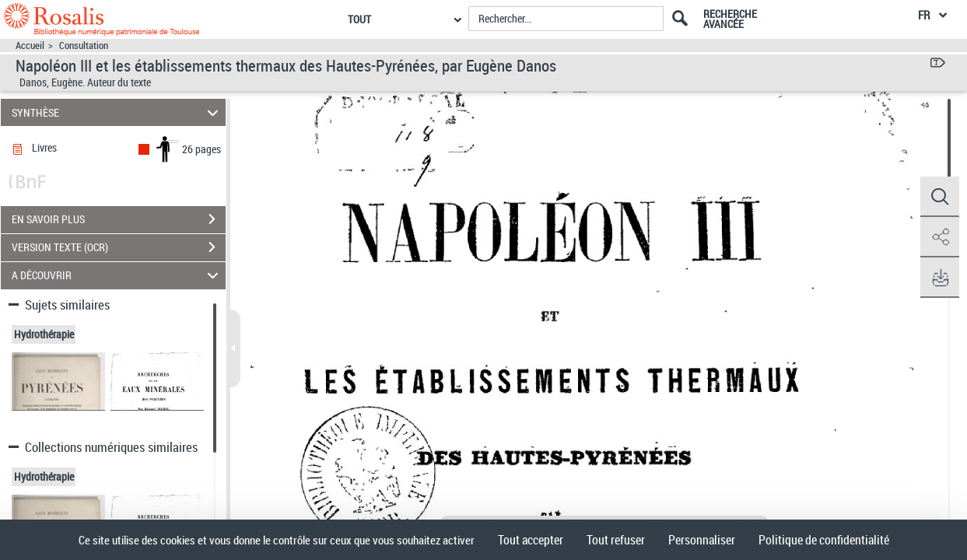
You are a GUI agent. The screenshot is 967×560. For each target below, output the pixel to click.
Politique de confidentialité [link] (824, 540)
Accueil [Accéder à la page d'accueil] (30, 45)
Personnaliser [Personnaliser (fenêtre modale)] (702, 540)
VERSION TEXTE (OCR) (119, 247)
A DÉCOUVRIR (117, 276)
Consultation (84, 45)
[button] (940, 197)
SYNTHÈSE (117, 112)
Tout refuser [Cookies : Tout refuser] (616, 540)
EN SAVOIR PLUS (119, 219)
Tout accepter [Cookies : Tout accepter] (531, 540)
